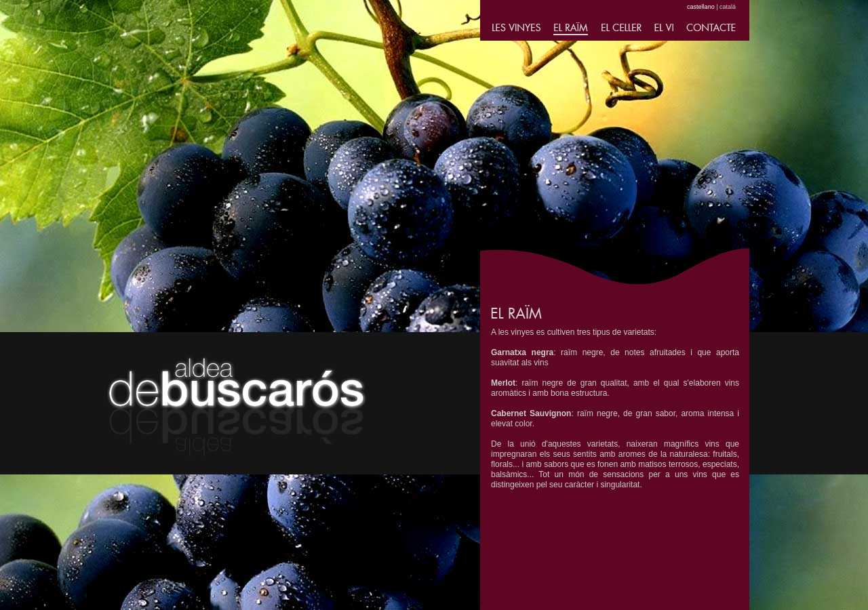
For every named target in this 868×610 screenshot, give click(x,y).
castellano (701, 7)
